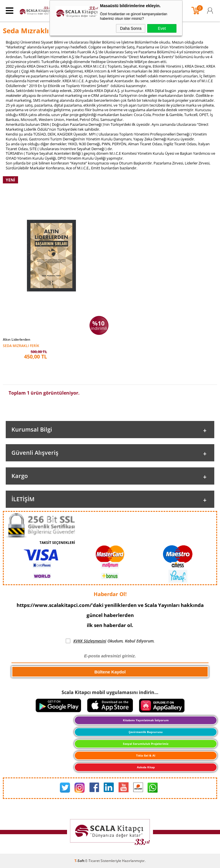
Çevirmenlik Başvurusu (146, 732)
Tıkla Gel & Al (146, 755)
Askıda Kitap (146, 767)
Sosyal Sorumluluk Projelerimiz (146, 744)
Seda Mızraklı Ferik (21, 345)
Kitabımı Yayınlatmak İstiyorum (146, 720)
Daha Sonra (131, 28)
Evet (162, 28)
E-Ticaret (93, 861)
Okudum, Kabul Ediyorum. (110, 641)
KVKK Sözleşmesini (90, 641)
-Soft (80, 861)
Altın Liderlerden (17, 340)
